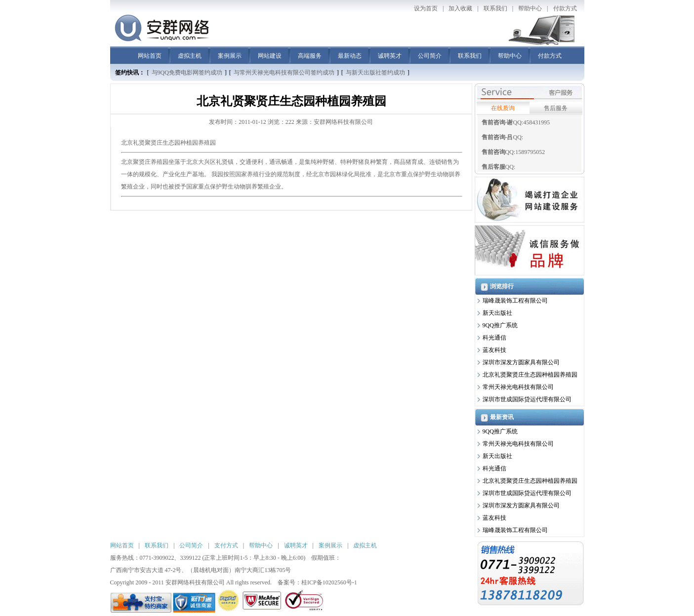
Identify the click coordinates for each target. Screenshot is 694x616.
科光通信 (494, 338)
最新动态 (350, 56)
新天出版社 (497, 313)
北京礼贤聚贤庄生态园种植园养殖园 (168, 143)
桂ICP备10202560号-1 (329, 582)
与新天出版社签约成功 (375, 73)
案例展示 (230, 56)
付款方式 (565, 8)
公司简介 (430, 56)
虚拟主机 (190, 56)
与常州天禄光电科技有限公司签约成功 (284, 73)
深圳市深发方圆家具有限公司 (521, 362)
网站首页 (150, 56)
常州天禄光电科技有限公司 (518, 387)
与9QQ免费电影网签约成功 (187, 73)
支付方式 (226, 545)
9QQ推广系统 (500, 325)
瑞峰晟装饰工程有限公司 (515, 301)
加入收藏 (460, 8)
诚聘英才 (390, 56)
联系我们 (495, 8)
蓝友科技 (494, 350)
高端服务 (310, 56)
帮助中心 (530, 8)
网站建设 (270, 56)
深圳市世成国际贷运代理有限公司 (527, 399)
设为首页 (426, 8)
